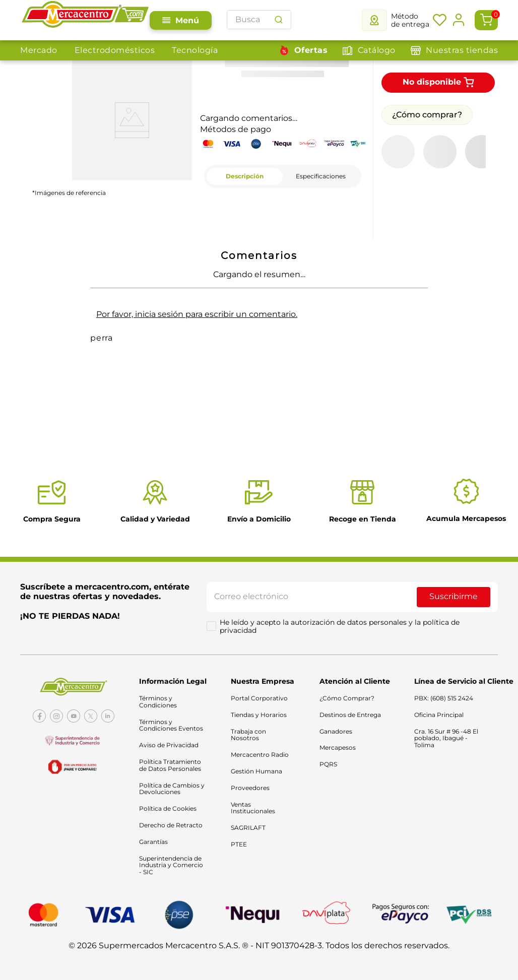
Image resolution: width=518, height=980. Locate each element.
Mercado (39, 50)
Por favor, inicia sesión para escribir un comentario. (197, 314)
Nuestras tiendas (462, 50)
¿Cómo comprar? (427, 115)
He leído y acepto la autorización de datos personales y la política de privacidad (341, 629)
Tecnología (195, 50)
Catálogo (377, 50)
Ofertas (311, 50)
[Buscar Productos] (279, 20)
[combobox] (259, 20)
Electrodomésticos (115, 50)
